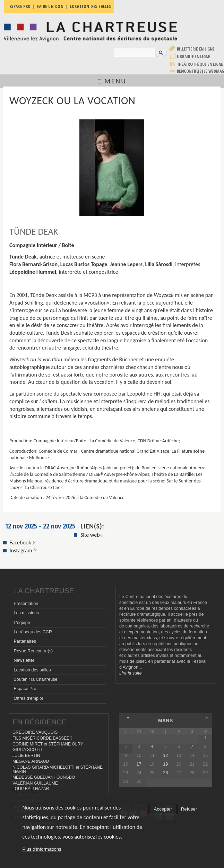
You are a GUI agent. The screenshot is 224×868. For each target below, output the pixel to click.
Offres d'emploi (28, 698)
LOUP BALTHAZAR (31, 789)
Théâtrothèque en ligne (200, 64)
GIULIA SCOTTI (27, 750)
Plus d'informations (42, 849)
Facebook (23, 542)
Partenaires (25, 641)
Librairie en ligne (194, 57)
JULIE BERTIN (26, 756)
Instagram (23, 550)
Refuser (189, 809)
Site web (92, 535)
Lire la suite (130, 673)
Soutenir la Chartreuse (35, 679)
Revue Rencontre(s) (33, 651)
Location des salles (32, 670)
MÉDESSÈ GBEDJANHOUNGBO (44, 777)
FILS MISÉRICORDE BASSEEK (42, 738)
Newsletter (24, 660)
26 (165, 773)
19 (165, 764)
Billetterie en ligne (196, 49)
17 (139, 764)
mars (166, 721)
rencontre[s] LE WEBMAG (201, 71)
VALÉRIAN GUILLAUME (35, 783)
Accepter (163, 809)
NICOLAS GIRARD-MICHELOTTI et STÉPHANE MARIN (58, 770)
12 (165, 756)
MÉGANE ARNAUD (31, 761)
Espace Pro (25, 689)
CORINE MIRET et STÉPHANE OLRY (48, 744)
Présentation (26, 604)
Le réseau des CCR (33, 632)
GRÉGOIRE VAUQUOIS (35, 732)
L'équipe (22, 623)
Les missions (26, 613)
